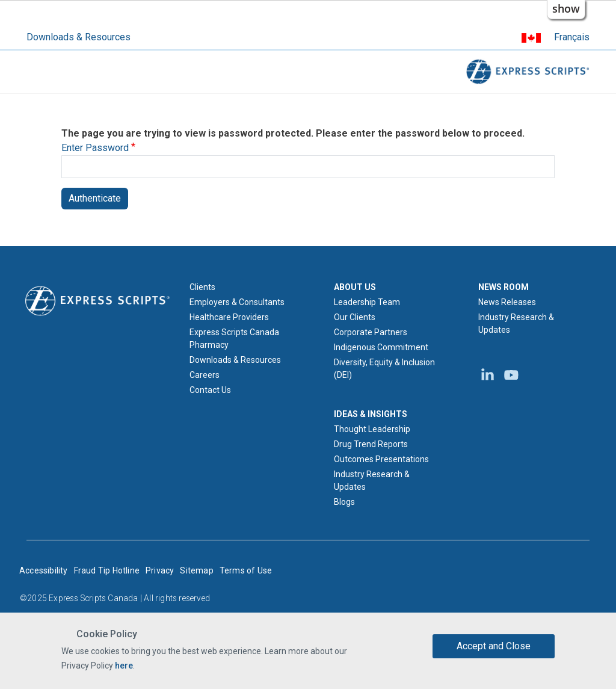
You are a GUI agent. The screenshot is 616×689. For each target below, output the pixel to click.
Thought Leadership (372, 429)
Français (572, 37)
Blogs (344, 502)
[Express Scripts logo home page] (97, 300)
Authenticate (95, 198)
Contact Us (210, 390)
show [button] (566, 8)
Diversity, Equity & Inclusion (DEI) (384, 369)
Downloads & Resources (79, 37)
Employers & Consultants (237, 302)
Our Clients (355, 317)
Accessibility (44, 570)
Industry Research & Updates (372, 480)
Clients (202, 287)
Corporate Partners (371, 332)
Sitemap (196, 570)
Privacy (160, 570)
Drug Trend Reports (371, 444)
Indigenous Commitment (381, 347)
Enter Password (95, 148)
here (124, 666)
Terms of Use (246, 570)
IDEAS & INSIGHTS (371, 414)
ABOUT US (355, 287)
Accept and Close (494, 646)
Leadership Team (367, 302)
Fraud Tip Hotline (107, 570)
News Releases (507, 302)
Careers (205, 375)
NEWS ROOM (504, 287)
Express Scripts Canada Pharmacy (234, 338)
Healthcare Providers (229, 317)
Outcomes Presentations (381, 459)
